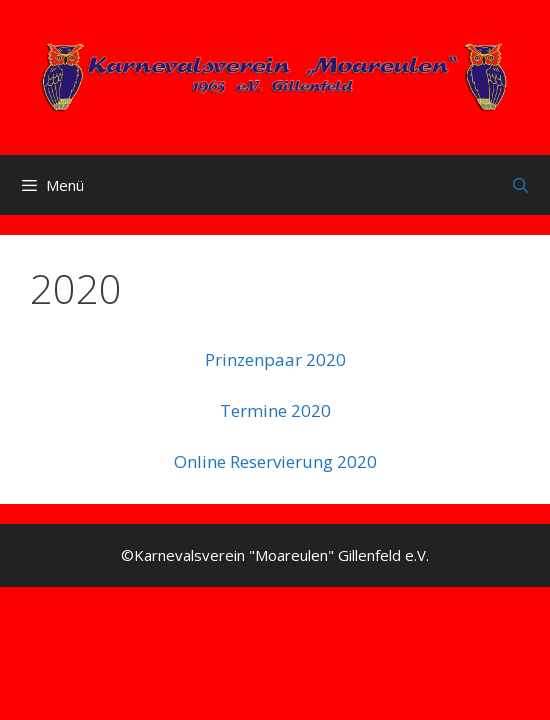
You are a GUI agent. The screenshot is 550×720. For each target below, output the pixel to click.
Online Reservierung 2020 (275, 461)
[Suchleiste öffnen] (520, 185)
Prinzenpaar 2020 (275, 359)
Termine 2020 (275, 410)
